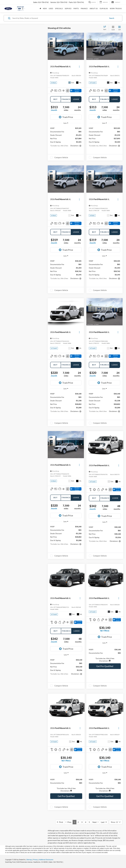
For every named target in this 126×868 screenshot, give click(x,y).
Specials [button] (59, 9)
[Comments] (68, 91)
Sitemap (29, 860)
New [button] (45, 9)
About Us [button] (94, 9)
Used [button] (51, 9)
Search (112, 18)
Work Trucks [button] (116, 9)
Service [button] (68, 9)
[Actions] (79, 67)
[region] (105, 654)
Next (95, 822)
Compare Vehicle (61, 157)
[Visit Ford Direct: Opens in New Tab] (64, 862)
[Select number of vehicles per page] (116, 822)
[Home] (40, 9)
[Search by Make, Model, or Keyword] (59, 18)
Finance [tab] (66, 99)
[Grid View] (113, 28)
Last (104, 822)
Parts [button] (76, 9)
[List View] (119, 28)
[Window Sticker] (76, 91)
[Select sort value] (105, 28)
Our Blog (104, 9)
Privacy (35, 860)
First (60, 822)
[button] (81, 46)
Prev (68, 822)
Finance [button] (84, 9)
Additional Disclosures (46, 860)
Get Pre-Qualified (105, 666)
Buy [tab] (56, 99)
